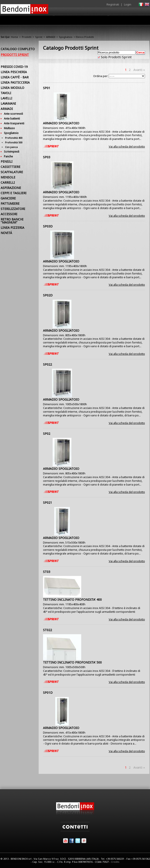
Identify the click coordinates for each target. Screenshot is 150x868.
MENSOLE (8, 177)
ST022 (47, 630)
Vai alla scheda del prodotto (127, 146)
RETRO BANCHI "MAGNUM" (12, 221)
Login (128, 4)
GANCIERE (8, 198)
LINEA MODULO (12, 88)
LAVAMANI (8, 103)
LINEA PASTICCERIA (15, 82)
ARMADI (51, 37)
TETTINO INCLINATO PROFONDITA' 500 (72, 662)
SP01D (48, 693)
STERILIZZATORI (13, 209)
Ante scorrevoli (13, 114)
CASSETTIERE (10, 167)
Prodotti (53, 21)
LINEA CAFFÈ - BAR (15, 77)
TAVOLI (6, 93)
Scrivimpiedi (12, 152)
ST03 (47, 572)
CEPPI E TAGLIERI (14, 193)
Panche (8, 156)
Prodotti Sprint (15, 55)
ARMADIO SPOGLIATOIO (61, 123)
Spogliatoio (66, 37)
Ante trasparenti (14, 123)
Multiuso (9, 128)
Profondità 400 (14, 138)
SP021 (47, 503)
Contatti (143, 20)
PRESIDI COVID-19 (14, 67)
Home (18, 20)
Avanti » (139, 70)
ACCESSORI (9, 214)
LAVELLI (6, 98)
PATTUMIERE (10, 203)
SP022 (47, 364)
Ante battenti (12, 119)
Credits (115, 862)
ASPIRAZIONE (11, 188)
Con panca (11, 147)
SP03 (47, 157)
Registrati (113, 4)
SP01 (47, 88)
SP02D (48, 295)
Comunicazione (105, 21)
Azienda (34, 21)
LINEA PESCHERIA (14, 72)
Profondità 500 (14, 142)
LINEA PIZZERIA (12, 228)
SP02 (47, 434)
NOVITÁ (6, 233)
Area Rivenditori (76, 21)
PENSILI (7, 161)
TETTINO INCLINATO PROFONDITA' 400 (72, 600)
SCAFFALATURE (12, 172)
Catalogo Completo (18, 49)
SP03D (48, 226)
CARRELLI (8, 182)
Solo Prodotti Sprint (116, 57)
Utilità (127, 21)
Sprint (39, 37)
